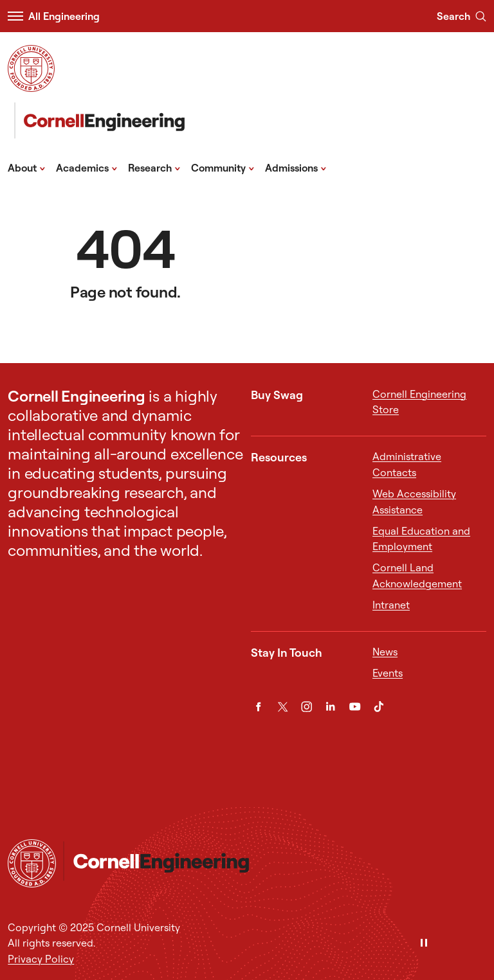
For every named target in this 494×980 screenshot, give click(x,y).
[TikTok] (379, 707)
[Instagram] (306, 707)
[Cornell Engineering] (96, 120)
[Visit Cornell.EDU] (31, 68)
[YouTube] (355, 707)
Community (223, 167)
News (385, 652)
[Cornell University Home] (32, 863)
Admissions (296, 167)
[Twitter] (283, 707)
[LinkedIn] (330, 707)
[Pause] (424, 944)
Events (388, 673)
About (27, 167)
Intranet (391, 605)
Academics (87, 167)
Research (154, 167)
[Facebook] (258, 707)
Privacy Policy (41, 959)
